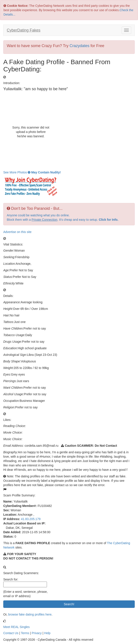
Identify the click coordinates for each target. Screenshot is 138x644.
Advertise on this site (17, 232)
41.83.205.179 (31, 519)
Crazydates (79, 46)
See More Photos (32, 172)
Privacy (37, 633)
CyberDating (24, 30)
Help (47, 633)
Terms (25, 633)
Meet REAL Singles (16, 627)
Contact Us (11, 633)
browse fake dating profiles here (30, 614)
